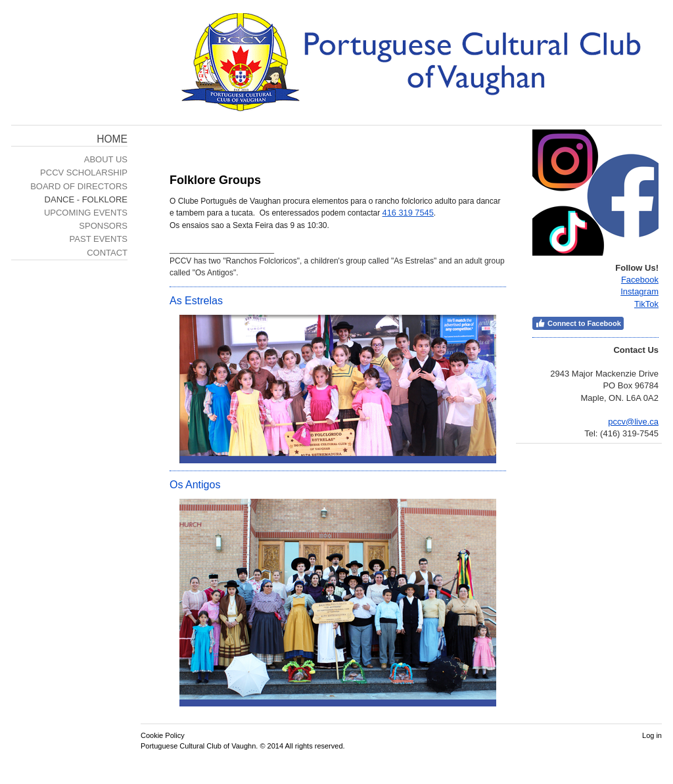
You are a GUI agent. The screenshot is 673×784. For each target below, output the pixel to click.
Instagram (639, 291)
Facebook (640, 280)
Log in (652, 735)
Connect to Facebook (578, 323)
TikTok (646, 304)
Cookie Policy (163, 735)
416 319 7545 (408, 213)
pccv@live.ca (633, 422)
